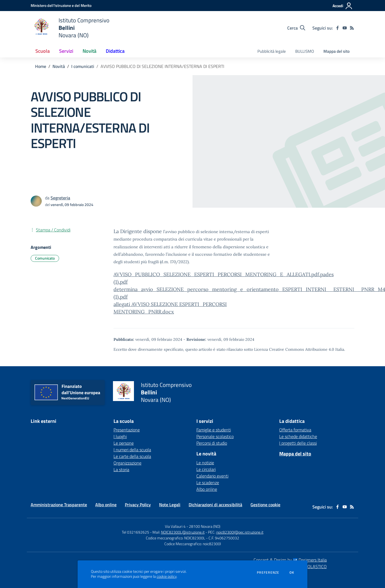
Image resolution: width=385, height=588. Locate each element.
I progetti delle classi (298, 443)
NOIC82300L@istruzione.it (183, 532)
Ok (292, 573)
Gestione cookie (265, 505)
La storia (121, 470)
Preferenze (268, 573)
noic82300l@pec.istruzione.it (240, 532)
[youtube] (345, 28)
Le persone (124, 443)
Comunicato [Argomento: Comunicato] (45, 258)
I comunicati (83, 66)
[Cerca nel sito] (296, 28)
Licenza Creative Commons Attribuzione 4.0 (294, 349)
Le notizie (205, 463)
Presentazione (127, 430)
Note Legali (170, 505)
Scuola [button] (43, 51)
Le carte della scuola (132, 456)
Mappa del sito (337, 51)
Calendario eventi (212, 476)
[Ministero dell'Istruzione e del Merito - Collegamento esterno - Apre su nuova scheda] (61, 5)
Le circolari (206, 469)
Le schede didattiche (298, 436)
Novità (59, 66)
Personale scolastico (215, 436)
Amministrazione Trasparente (59, 505)
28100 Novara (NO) (205, 526)
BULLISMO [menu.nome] (305, 51)
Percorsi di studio (212, 443)
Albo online (207, 489)
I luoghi (120, 436)
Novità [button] (89, 51)
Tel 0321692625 (135, 532)
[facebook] (337, 28)
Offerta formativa (295, 430)
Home (41, 66)
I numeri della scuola (132, 450)
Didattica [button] (115, 51)
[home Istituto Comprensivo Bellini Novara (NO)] (70, 28)
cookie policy (167, 576)
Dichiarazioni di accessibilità (215, 505)
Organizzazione (127, 463)
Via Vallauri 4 (175, 526)
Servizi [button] (66, 51)
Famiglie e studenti (214, 430)
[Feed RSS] (352, 28)
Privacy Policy (138, 505)
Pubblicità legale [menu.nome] (272, 51)
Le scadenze (208, 482)
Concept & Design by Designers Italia (290, 560)
